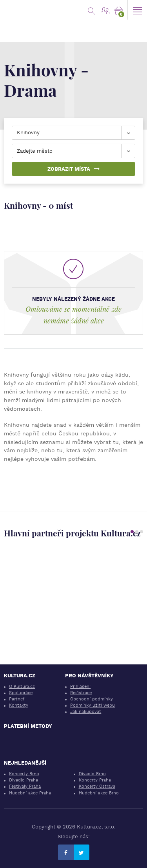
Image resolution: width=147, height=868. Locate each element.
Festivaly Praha (25, 786)
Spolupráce (21, 693)
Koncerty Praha (95, 780)
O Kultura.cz (22, 687)
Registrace (81, 693)
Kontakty (19, 705)
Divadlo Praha (24, 780)
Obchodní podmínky (92, 699)
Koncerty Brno (24, 774)
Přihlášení (80, 687)
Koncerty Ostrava (97, 786)
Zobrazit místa (73, 169)
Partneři (17, 699)
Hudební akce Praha (30, 793)
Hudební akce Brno (99, 793)
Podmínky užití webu (93, 705)
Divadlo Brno (92, 774)
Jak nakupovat (86, 712)
